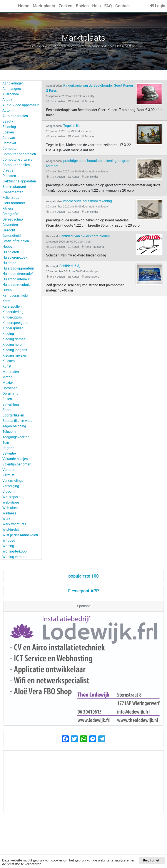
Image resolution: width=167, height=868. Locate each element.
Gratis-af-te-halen (16, 241)
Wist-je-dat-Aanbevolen (20, 535)
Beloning (9, 127)
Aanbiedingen (13, 83)
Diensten (9, 176)
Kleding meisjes (15, 355)
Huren (7, 290)
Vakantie (9, 453)
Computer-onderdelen (19, 154)
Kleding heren (13, 345)
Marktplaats (44, 6)
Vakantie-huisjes (15, 459)
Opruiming (10, 394)
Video (7, 491)
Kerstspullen (12, 306)
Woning (8, 546)
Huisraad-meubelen (17, 285)
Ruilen (7, 399)
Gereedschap (13, 219)
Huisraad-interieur (16, 279)
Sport (7, 410)
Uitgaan (8, 448)
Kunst (7, 366)
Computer (10, 149)
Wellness (9, 513)
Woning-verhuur (14, 557)
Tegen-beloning (14, 426)
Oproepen (10, 388)
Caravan (9, 138)
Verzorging (11, 486)
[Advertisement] (83, 781)
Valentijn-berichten (17, 464)
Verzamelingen (14, 481)
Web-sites (10, 508)
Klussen (9, 361)
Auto (6, 110)
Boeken (8, 132)
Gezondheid (12, 236)
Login (158, 6)
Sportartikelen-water (18, 421)
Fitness (8, 208)
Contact (123, 6)
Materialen (11, 372)
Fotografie (10, 214)
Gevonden (10, 225)
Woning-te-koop (15, 551)
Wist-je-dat (11, 530)
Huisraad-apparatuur (18, 268)
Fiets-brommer (14, 203)
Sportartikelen (13, 415)
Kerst (6, 301)
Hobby (7, 247)
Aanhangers (12, 89)
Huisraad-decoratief (18, 274)
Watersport (11, 497)
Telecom (9, 432)
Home (24, 6)
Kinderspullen (13, 328)
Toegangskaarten (16, 437)
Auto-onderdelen (15, 116)
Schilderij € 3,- (63, 266)
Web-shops (11, 502)
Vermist (8, 475)
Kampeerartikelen (16, 296)
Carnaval (9, 143)
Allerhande (11, 94)
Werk (6, 519)
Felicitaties (11, 198)
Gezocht (9, 230)
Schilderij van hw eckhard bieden (78, 236)
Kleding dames (14, 339)
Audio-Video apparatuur (21, 105)
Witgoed (9, 540)
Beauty (8, 121)
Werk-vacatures (14, 524)
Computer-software (17, 159)
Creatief (8, 170)
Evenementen (13, 192)
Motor (7, 377)
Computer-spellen (16, 165)
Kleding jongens (15, 350)
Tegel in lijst (64, 126)
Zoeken (65, 6)
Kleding (8, 334)
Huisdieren (11, 252)
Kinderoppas (12, 317)
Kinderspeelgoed (15, 323)
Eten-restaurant (14, 187)
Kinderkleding (13, 312)
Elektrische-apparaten (19, 181)
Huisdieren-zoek (15, 257)
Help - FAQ (102, 6)
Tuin (6, 442)
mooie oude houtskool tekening (79, 201)
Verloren (9, 470)
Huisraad (9, 263)
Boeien (82, 6)
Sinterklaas (11, 404)
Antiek (7, 100)
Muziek (8, 383)
